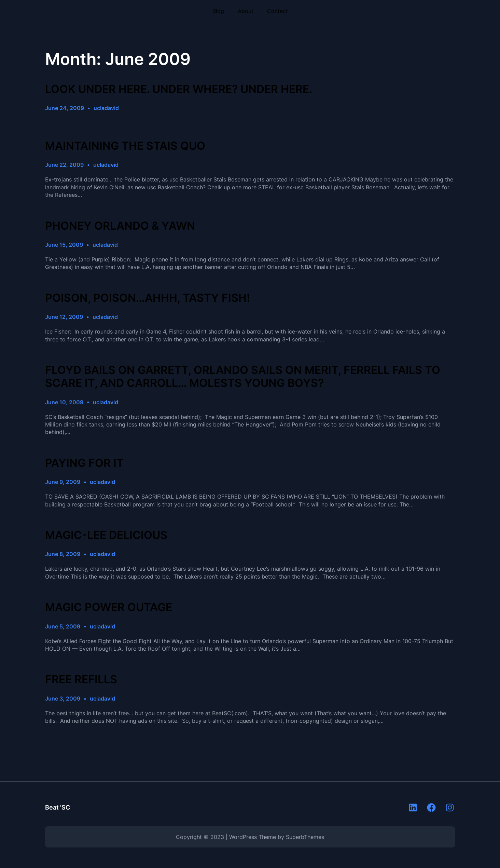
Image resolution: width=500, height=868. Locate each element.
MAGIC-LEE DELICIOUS (106, 535)
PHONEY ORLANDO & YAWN (120, 226)
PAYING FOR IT (84, 463)
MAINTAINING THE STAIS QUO (125, 146)
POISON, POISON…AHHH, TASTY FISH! (148, 298)
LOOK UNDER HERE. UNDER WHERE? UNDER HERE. (179, 89)
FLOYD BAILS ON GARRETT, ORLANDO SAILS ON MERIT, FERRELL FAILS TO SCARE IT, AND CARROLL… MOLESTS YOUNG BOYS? (243, 377)
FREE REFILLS (81, 679)
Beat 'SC (58, 807)
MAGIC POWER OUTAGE (109, 607)
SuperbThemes (305, 837)
